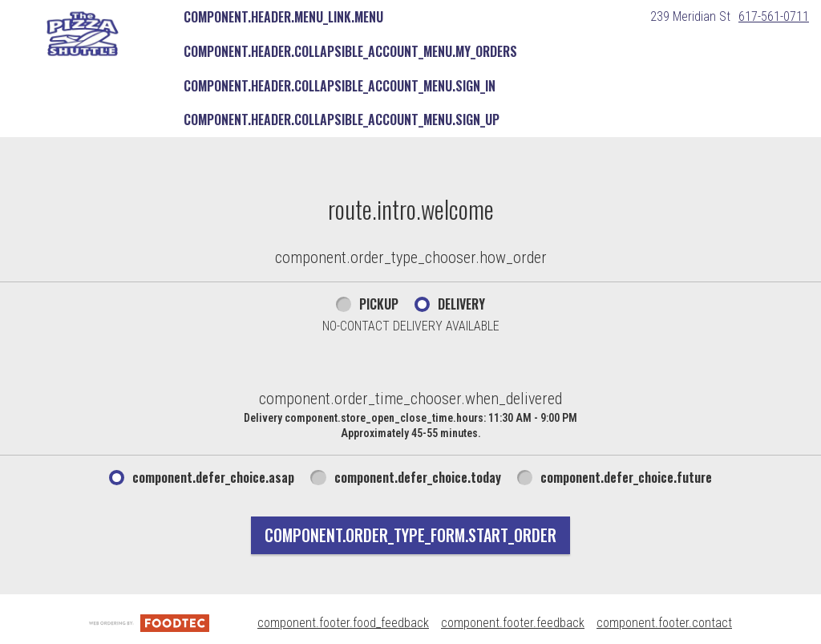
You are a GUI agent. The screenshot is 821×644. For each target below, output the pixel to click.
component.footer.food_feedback (343, 623)
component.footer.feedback (513, 623)
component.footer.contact (664, 623)
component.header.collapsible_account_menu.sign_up (342, 119)
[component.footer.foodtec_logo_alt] (149, 623)
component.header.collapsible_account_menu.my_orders (350, 51)
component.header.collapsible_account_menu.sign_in (340, 86)
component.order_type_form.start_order (410, 535)
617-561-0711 (774, 16)
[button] (83, 34)
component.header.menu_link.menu (283, 17)
